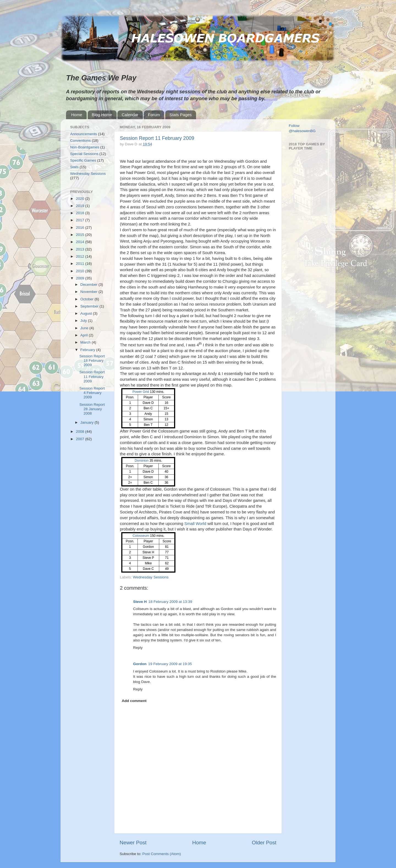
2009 (81, 278)
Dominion (142, 461)
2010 (81, 271)
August (87, 313)
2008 (81, 432)
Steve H (140, 602)
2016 (81, 228)
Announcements (84, 134)
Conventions (80, 141)
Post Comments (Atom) (162, 854)
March (86, 342)
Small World (195, 524)
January (87, 422)
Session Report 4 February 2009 (92, 393)
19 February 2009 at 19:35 (170, 664)
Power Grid (141, 392)
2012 (81, 256)
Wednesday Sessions (151, 577)
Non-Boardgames (85, 147)
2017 (81, 220)
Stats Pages (181, 115)
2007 (81, 439)
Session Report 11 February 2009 (157, 138)
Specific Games (83, 160)
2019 (81, 206)
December (89, 285)
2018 (81, 213)
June (85, 328)
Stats (74, 167)
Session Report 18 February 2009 (92, 360)
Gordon (140, 664)
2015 (81, 235)
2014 (81, 242)
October (87, 299)
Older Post (264, 843)
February (88, 350)
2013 (81, 249)
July (84, 321)
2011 (81, 264)
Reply (138, 648)
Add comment (134, 701)
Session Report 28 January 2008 (92, 409)
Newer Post (133, 843)
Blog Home (102, 115)
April (85, 335)
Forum (154, 115)
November (89, 292)
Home (77, 115)
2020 (81, 199)
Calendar (130, 115)
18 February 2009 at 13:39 (170, 602)
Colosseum (141, 536)
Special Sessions (84, 154)
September (90, 306)
